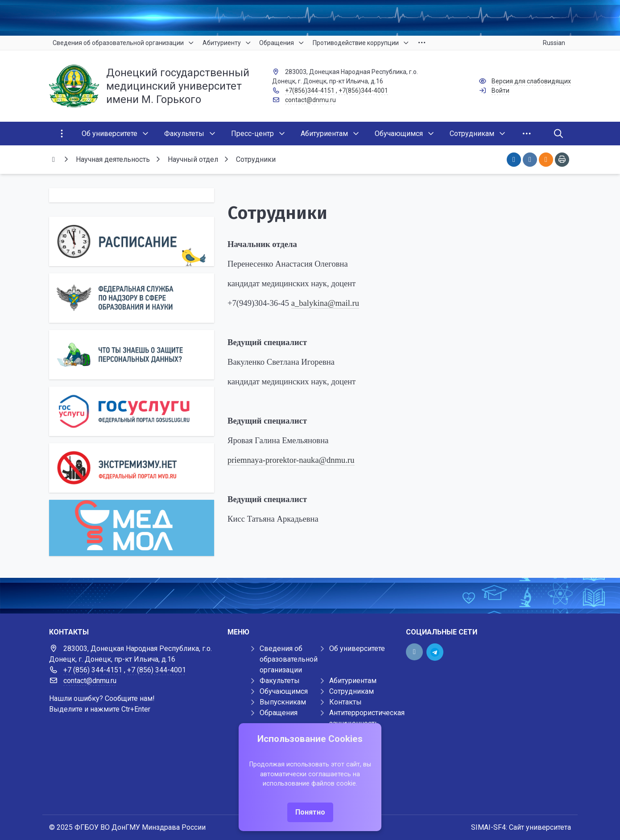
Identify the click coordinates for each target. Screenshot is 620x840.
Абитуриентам (353, 681)
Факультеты (280, 681)
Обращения (279, 713)
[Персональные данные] (132, 355)
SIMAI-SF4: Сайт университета (521, 827)
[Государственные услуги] (132, 411)
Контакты (345, 702)
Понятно (310, 812)
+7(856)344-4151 (310, 91)
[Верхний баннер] (310, 18)
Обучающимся (284, 691)
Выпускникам (283, 702)
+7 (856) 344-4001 (157, 670)
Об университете (357, 649)
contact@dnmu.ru (310, 100)
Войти (500, 91)
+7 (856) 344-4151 (93, 670)
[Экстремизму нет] (132, 468)
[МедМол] (132, 528)
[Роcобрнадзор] (132, 298)
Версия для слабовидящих (531, 81)
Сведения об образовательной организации (289, 659)
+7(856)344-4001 (363, 91)
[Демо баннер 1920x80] (310, 596)
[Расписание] (132, 241)
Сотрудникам (351, 691)
